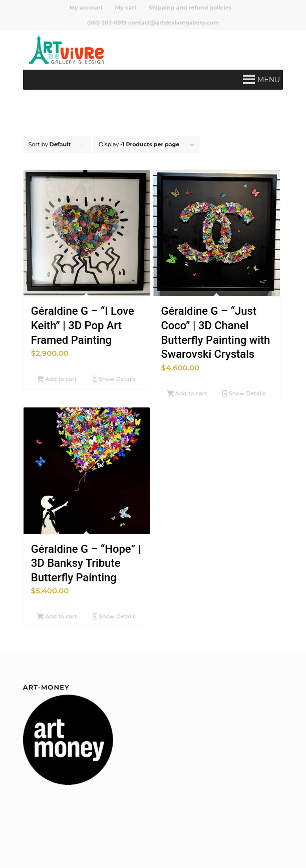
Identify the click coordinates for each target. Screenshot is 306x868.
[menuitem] (87, 8)
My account (86, 8)
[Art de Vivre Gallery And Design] (127, 50)
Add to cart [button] (57, 380)
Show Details (114, 380)
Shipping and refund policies (190, 8)
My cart (126, 8)
